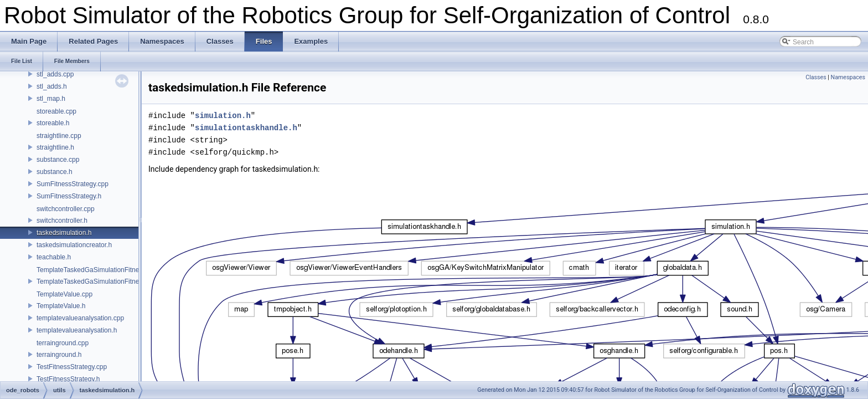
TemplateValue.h (61, 306)
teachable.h (54, 257)
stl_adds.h (52, 86)
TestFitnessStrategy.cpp (72, 367)
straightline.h (55, 147)
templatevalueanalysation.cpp (80, 318)
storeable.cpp (56, 111)
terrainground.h (59, 355)
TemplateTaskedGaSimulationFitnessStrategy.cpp (110, 270)
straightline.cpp (59, 136)
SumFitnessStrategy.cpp (73, 184)
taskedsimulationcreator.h (74, 245)
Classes (816, 77)
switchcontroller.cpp (66, 209)
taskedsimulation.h (64, 233)
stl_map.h (51, 99)
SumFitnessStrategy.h (69, 196)
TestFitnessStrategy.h (68, 379)
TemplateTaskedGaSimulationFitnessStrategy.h (106, 282)
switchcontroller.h (62, 221)
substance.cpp (58, 160)
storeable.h (53, 123)
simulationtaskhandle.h (246, 128)
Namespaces (848, 77)
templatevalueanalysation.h (77, 330)
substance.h (55, 172)
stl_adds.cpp (55, 74)
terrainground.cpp (63, 343)
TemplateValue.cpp (64, 294)
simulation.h (223, 116)
